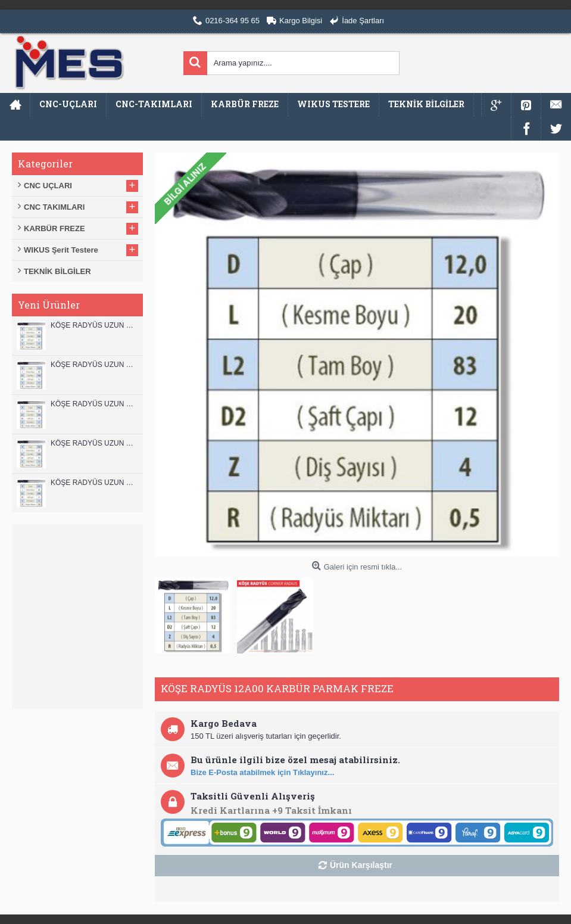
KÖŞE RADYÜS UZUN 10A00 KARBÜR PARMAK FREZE (94, 443)
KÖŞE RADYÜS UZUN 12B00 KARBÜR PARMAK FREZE (94, 325)
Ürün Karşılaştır (361, 865)
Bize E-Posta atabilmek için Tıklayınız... (262, 772)
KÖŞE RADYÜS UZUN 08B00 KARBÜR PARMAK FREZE (94, 483)
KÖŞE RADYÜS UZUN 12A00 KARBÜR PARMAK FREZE (94, 365)
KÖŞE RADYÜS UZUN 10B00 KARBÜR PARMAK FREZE (94, 404)
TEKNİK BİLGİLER (57, 271)
